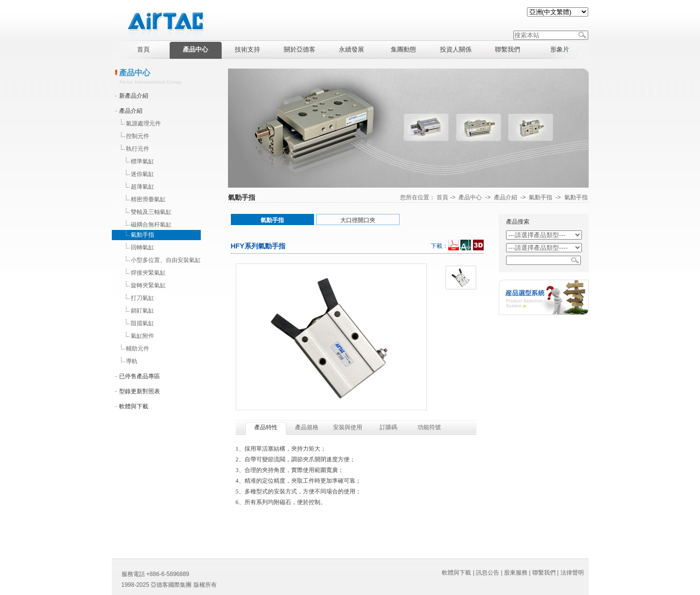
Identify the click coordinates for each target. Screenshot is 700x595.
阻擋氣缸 (142, 323)
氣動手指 (142, 235)
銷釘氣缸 (142, 311)
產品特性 (266, 427)
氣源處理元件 (143, 123)
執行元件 (138, 149)
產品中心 (470, 197)
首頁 (442, 197)
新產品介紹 (134, 96)
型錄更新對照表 (140, 391)
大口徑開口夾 (358, 220)
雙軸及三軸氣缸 (151, 212)
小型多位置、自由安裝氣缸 (166, 260)
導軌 (132, 361)
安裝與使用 (348, 427)
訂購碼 (388, 427)
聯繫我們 (544, 573)
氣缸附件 (142, 336)
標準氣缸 (142, 161)
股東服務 (516, 573)
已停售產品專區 (140, 376)
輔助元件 (138, 349)
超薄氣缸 (142, 187)
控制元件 (138, 136)
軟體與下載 (134, 406)
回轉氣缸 (142, 247)
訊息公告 (488, 573)
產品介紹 (131, 111)
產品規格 (307, 427)
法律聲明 (572, 573)
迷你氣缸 (142, 174)
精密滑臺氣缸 (148, 199)
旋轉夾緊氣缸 (148, 285)
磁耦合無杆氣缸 (151, 225)
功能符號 (429, 427)
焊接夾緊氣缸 (148, 273)
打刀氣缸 (142, 298)
